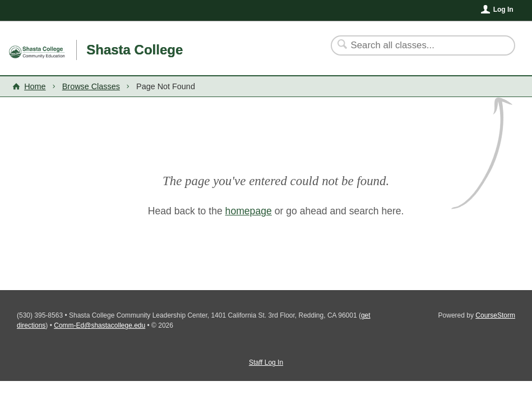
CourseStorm (495, 315)
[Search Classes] (416, 45)
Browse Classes (91, 86)
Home (35, 86)
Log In (503, 10)
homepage (249, 211)
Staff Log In (266, 362)
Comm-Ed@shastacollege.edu (100, 325)
